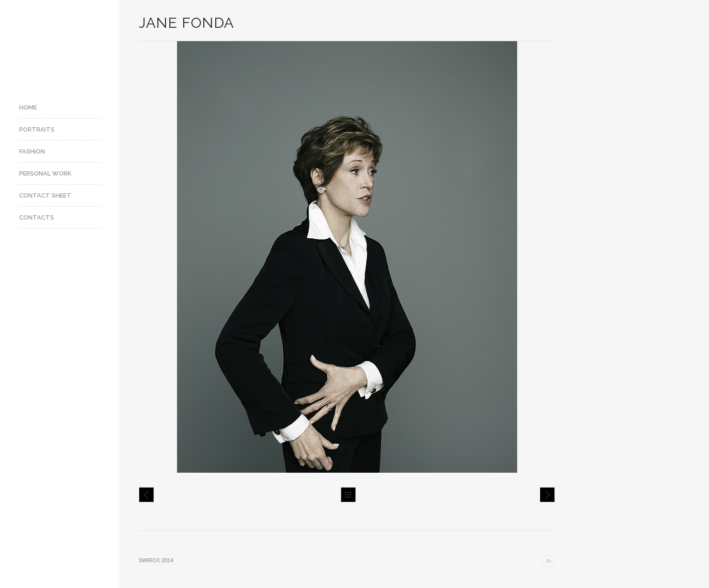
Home (28, 107)
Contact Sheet (45, 195)
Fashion (32, 151)
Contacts (37, 217)
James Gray (547, 495)
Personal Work (45, 173)
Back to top (548, 561)
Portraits (37, 129)
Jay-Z (146, 495)
